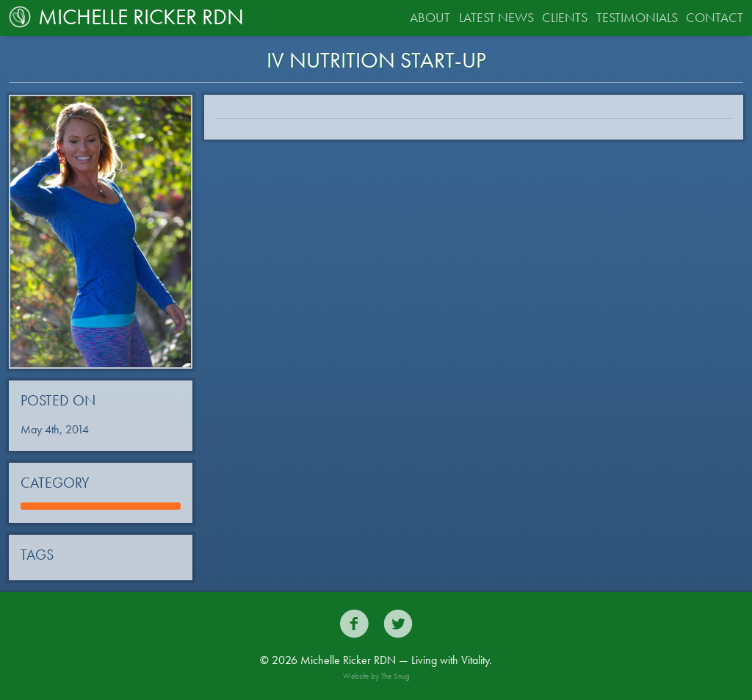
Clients (565, 17)
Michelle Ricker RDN (126, 17)
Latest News (496, 17)
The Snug (395, 676)
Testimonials (637, 17)
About (430, 17)
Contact (715, 17)
